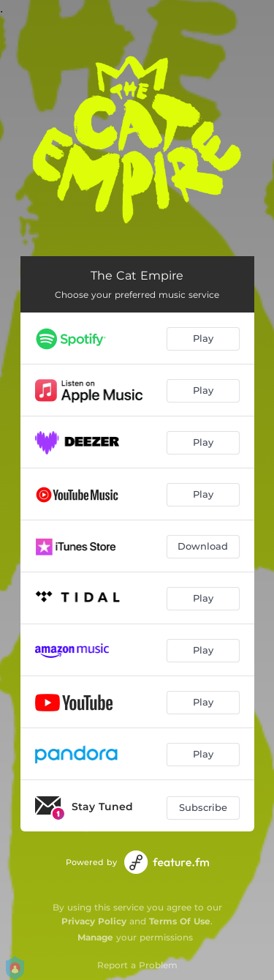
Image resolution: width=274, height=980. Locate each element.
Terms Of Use (180, 921)
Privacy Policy (94, 921)
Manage (95, 937)
